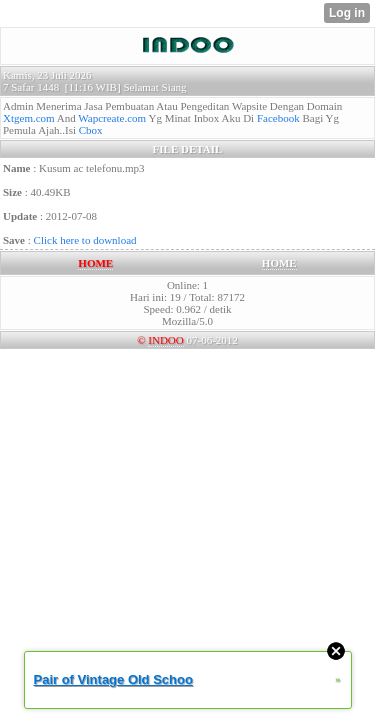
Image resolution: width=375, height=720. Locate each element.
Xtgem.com (29, 118)
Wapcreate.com (112, 118)
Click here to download (85, 240)
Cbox (91, 130)
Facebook (278, 118)
